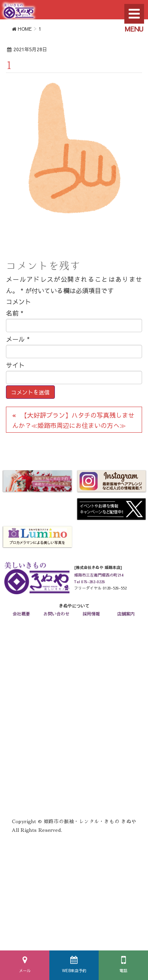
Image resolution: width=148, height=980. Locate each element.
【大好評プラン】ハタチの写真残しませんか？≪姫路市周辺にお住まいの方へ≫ (73, 420)
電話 (124, 971)
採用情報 (91, 614)
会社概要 (21, 614)
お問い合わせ (56, 614)
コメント (19, 301)
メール (25, 971)
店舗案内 (126, 614)
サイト (15, 365)
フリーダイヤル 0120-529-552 (100, 588)
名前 (15, 313)
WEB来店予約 (74, 971)
